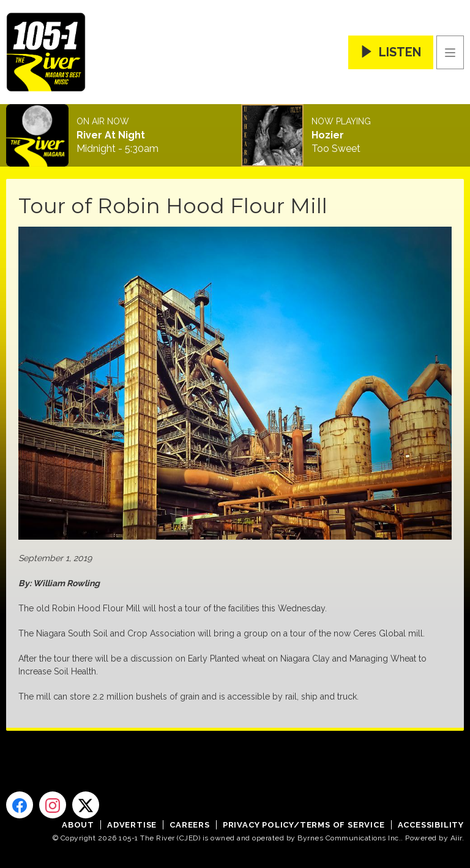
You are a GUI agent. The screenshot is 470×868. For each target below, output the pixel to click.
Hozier (328, 135)
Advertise (132, 825)
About (78, 825)
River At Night (111, 135)
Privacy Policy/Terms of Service (304, 825)
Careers (190, 825)
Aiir (456, 838)
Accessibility (431, 825)
